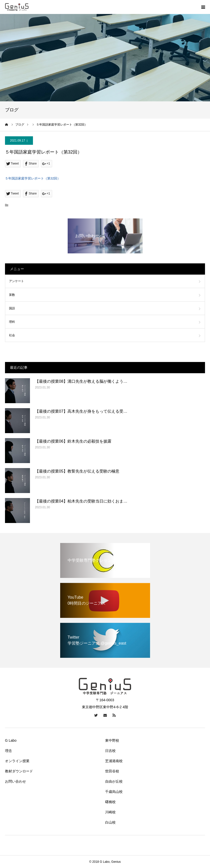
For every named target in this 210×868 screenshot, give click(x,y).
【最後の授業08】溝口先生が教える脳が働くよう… (81, 381)
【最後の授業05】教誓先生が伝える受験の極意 (77, 471)
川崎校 (110, 812)
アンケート (16, 281)
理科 (12, 322)
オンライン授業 (17, 761)
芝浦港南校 (114, 761)
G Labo (11, 740)
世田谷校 (112, 771)
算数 (12, 295)
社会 (12, 335)
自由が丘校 (114, 781)
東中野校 (112, 740)
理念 (8, 751)
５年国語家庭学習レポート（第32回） (33, 178)
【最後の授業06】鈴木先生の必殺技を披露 (73, 441)
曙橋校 (110, 802)
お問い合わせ (15, 781)
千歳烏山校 (114, 792)
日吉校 (110, 751)
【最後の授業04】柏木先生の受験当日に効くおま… (81, 501)
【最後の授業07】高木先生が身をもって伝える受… (81, 411)
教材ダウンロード (19, 771)
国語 (12, 308)
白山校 (110, 822)
